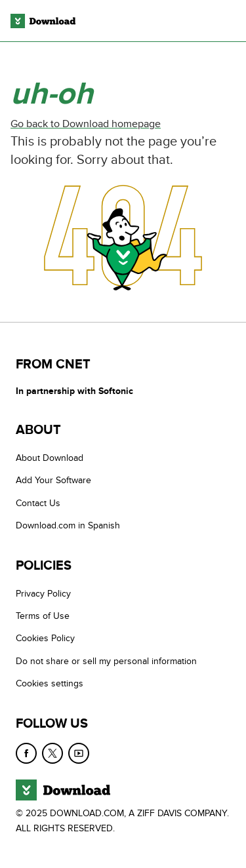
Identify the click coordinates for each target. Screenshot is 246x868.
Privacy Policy (43, 594)
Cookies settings (50, 683)
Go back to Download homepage (86, 124)
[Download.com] (43, 21)
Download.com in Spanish (68, 525)
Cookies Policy (45, 638)
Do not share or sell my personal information (106, 661)
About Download (50, 458)
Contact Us (38, 503)
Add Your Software (53, 480)
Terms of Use (43, 616)
